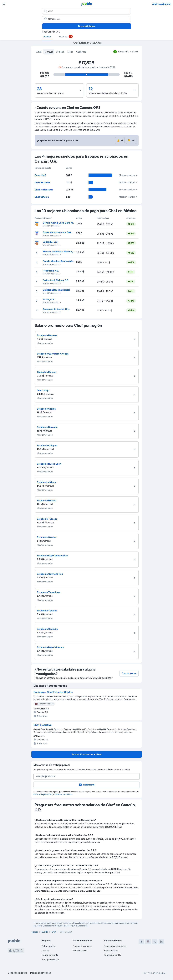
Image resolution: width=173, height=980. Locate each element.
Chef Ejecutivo (43, 725)
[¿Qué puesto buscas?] (87, 11)
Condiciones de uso (17, 973)
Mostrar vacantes (128, 175)
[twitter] (155, 942)
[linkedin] (161, 942)
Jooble (162, 973)
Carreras (46, 951)
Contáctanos (129, 673)
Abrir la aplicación (162, 4)
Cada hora (81, 52)
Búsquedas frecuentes (115, 946)
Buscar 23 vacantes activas (86, 754)
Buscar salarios (111, 951)
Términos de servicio (63, 794)
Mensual (49, 52)
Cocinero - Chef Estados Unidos (53, 692)
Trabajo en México (51, 959)
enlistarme (86, 785)
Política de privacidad (43, 794)
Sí (120, 140)
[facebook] (141, 942)
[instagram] (148, 942)
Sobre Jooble (48, 946)
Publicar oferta (80, 951)
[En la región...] (87, 19)
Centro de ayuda (50, 955)
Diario (70, 52)
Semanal (60, 52)
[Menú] (4, 4)
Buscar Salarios (87, 26)
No (131, 140)
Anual (39, 52)
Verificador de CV (113, 955)
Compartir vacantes (82, 946)
